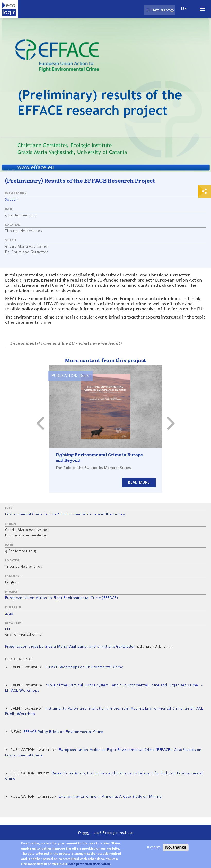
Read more (139, 483)
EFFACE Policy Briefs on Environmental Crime (64, 732)
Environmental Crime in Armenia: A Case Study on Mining (110, 797)
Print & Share (205, 191)
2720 (9, 614)
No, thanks (176, 847)
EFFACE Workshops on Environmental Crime (84, 667)
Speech (11, 200)
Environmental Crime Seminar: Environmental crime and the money (65, 514)
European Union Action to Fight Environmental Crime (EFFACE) (61, 598)
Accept (153, 847)
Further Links (19, 659)
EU (8, 629)
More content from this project (106, 360)
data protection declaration (89, 864)
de (184, 9)
